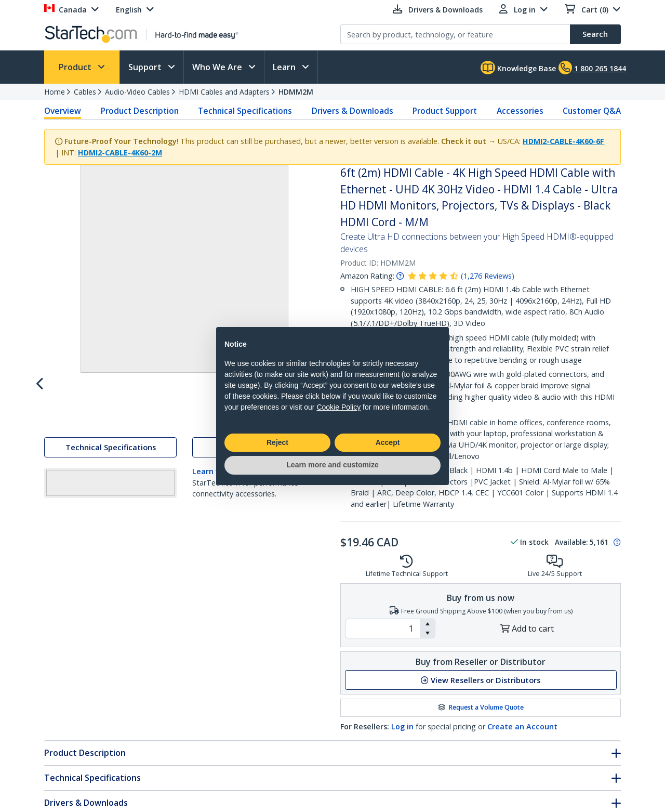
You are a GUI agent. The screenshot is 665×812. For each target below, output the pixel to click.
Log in (402, 726)
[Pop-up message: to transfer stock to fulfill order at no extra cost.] (616, 542)
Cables (85, 92)
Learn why (211, 563)
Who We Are (218, 67)
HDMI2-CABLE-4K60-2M (120, 153)
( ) (488, 276)
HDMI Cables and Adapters (224, 92)
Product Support (445, 111)
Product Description (140, 111)
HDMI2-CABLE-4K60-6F (563, 141)
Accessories (520, 111)
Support (146, 67)
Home (55, 92)
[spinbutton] (383, 628)
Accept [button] (388, 442)
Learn (285, 67)
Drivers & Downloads (353, 111)
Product (76, 67)
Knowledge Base (518, 68)
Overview (63, 111)
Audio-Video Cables (137, 92)
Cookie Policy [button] (338, 407)
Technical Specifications (245, 111)
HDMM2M (296, 92)
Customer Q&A (592, 111)
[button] (427, 624)
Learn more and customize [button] (332, 465)
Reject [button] (277, 442)
